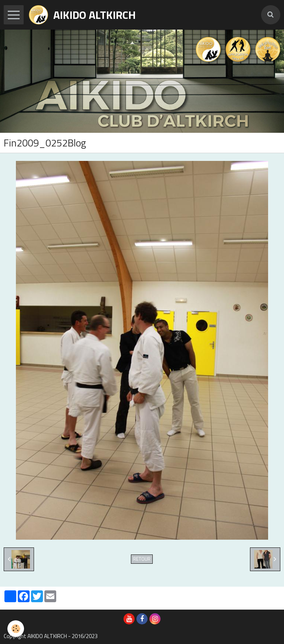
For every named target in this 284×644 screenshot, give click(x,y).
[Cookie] (16, 629)
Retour (142, 559)
